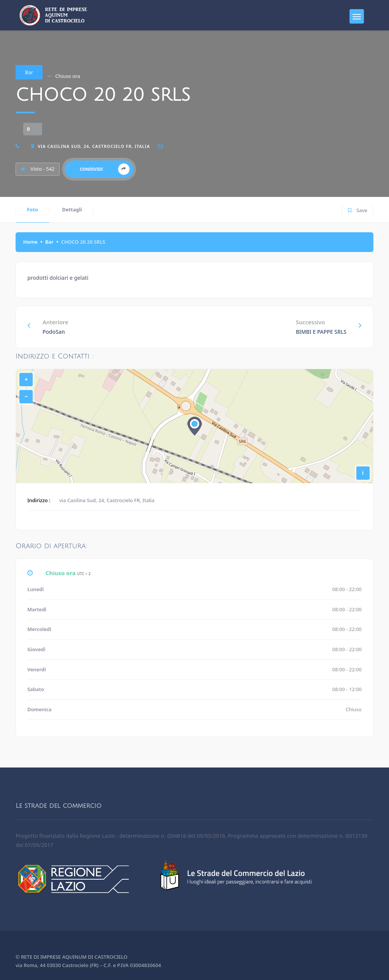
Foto (32, 209)
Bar (29, 72)
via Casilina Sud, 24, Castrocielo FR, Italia (94, 146)
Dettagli (72, 209)
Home (30, 242)
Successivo (329, 326)
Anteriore (48, 326)
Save (358, 209)
